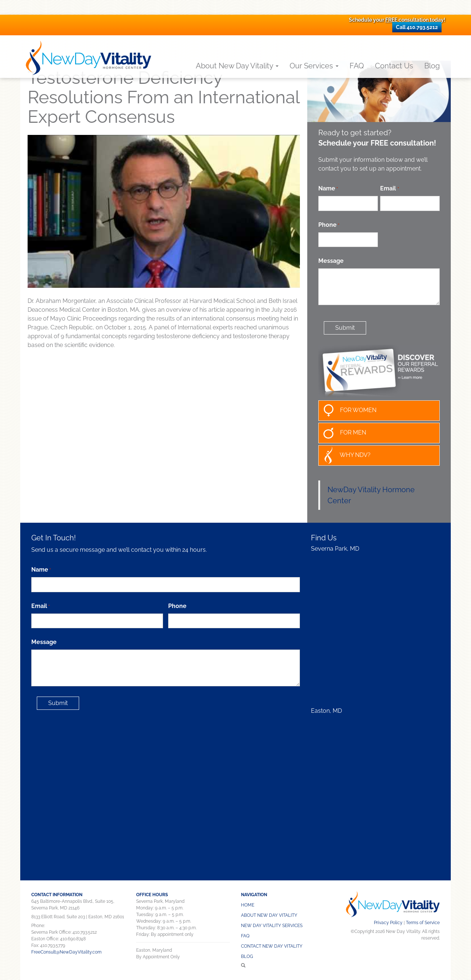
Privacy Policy (388, 923)
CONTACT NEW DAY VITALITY (272, 946)
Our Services (314, 66)
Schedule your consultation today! (397, 20)
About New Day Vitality (237, 66)
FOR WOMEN (348, 411)
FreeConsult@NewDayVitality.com (66, 952)
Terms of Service (423, 923)
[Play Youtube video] (164, 211)
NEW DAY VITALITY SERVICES (272, 926)
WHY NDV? (345, 455)
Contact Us (394, 66)
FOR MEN (342, 433)
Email (389, 189)
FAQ (357, 66)
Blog (432, 66)
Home (248, 905)
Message (331, 261)
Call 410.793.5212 (417, 27)
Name (328, 189)
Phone (329, 225)
